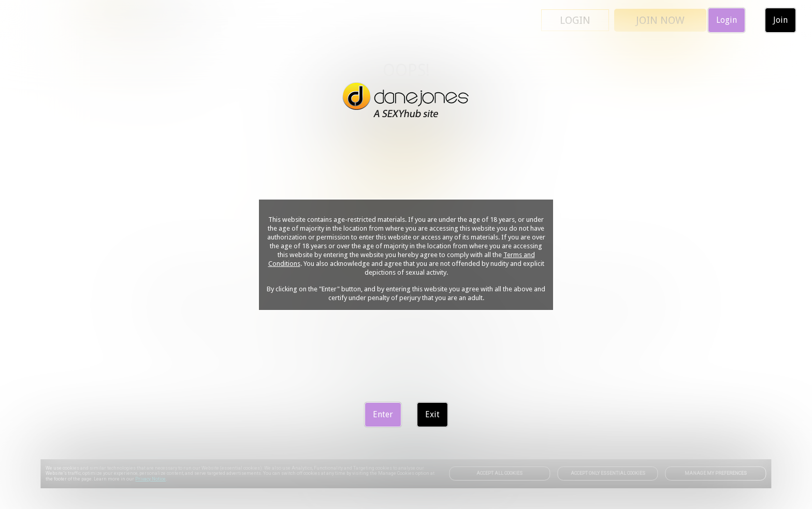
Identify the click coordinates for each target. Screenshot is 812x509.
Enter (383, 414)
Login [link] (727, 20)
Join (780, 20)
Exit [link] (432, 414)
